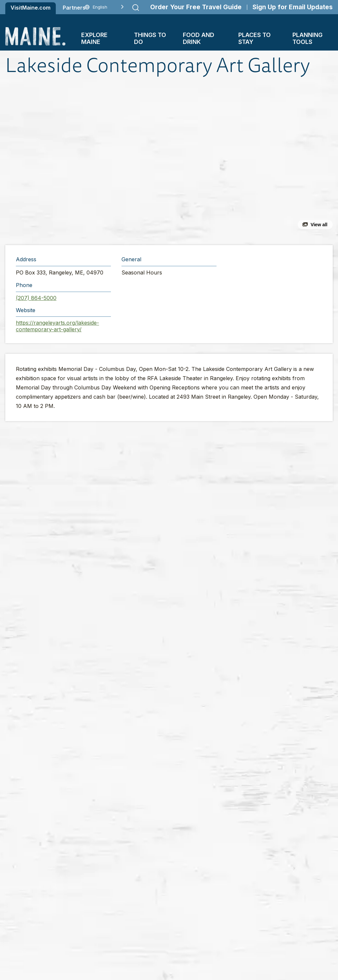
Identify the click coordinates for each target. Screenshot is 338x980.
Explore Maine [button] (94, 38)
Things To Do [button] (150, 38)
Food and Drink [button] (199, 38)
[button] (112, 161)
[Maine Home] (35, 36)
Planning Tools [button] (307, 38)
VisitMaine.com (31, 8)
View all (319, 225)
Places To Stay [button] (254, 38)
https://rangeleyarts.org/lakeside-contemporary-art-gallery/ (57, 326)
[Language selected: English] (104, 7)
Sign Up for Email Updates (293, 7)
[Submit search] (136, 8)
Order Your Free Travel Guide (196, 7)
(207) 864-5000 (36, 298)
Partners (74, 8)
